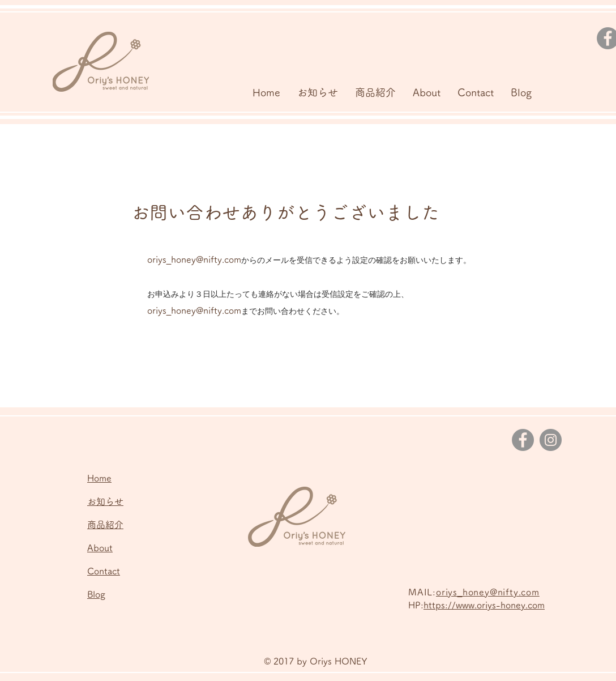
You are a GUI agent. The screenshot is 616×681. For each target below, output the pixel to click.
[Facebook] (523, 440)
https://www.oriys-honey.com (484, 605)
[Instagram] (551, 440)
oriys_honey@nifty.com (194, 259)
